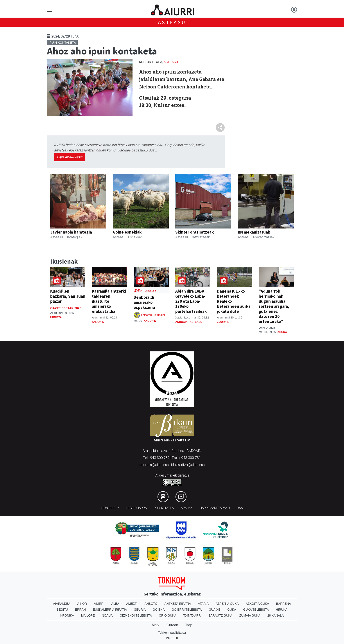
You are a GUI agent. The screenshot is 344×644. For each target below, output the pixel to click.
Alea (115, 604)
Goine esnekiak (127, 232)
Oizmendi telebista (136, 615)
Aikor (82, 604)
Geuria (140, 610)
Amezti (132, 604)
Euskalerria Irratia (110, 610)
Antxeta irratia (178, 604)
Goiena (159, 610)
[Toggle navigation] (50, 10)
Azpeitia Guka (227, 604)
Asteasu (172, 22)
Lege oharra (137, 508)
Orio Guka (168, 615)
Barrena (283, 604)
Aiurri (99, 604)
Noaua (107, 615)
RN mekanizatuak (254, 232)
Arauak (187, 508)
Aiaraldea (62, 604)
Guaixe (215, 610)
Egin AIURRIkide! (70, 157)
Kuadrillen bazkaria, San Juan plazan (68, 296)
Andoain (98, 322)
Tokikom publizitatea (172, 633)
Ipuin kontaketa (62, 43)
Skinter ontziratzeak (194, 232)
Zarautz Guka (220, 615)
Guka (232, 610)
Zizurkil (223, 322)
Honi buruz (110, 508)
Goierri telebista (187, 610)
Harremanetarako (215, 508)
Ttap (189, 625)
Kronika (67, 615)
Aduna (282, 332)
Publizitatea (164, 508)
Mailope (88, 615)
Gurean (172, 625)
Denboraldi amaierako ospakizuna (144, 302)
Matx (156, 625)
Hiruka (282, 610)
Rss (240, 508)
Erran (80, 610)
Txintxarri (193, 615)
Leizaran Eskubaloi (153, 315)
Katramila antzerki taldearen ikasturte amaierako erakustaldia (109, 301)
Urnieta (56, 317)
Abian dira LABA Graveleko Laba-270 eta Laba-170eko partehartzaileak (191, 301)
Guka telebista (256, 610)
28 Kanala (276, 615)
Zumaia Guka (250, 615)
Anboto (151, 604)
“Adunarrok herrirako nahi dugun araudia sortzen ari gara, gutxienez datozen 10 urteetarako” (274, 306)
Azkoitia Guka (257, 604)
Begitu (62, 610)
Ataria (203, 604)
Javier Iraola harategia (71, 232)
